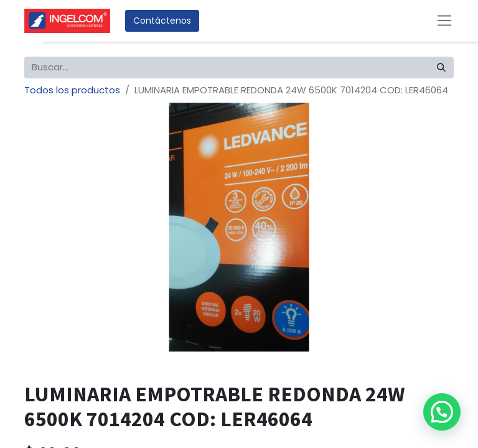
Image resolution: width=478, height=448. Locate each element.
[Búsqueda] (441, 68)
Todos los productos (72, 90)
